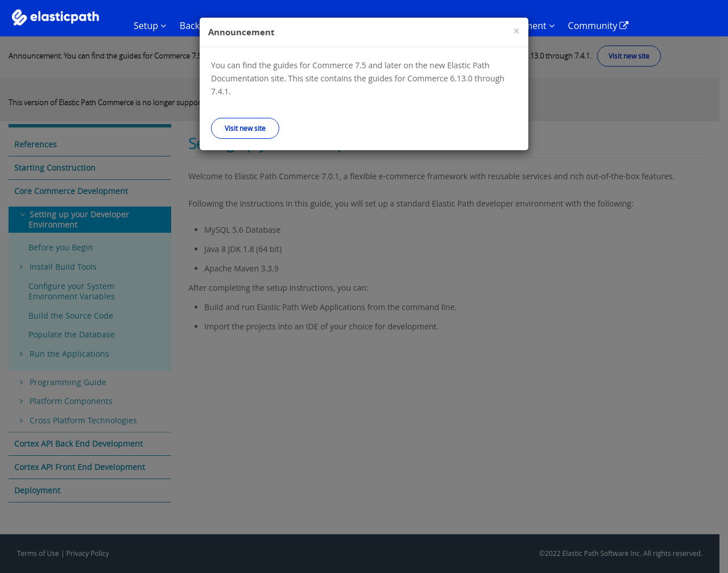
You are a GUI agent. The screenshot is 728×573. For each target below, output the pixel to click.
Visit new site (245, 128)
